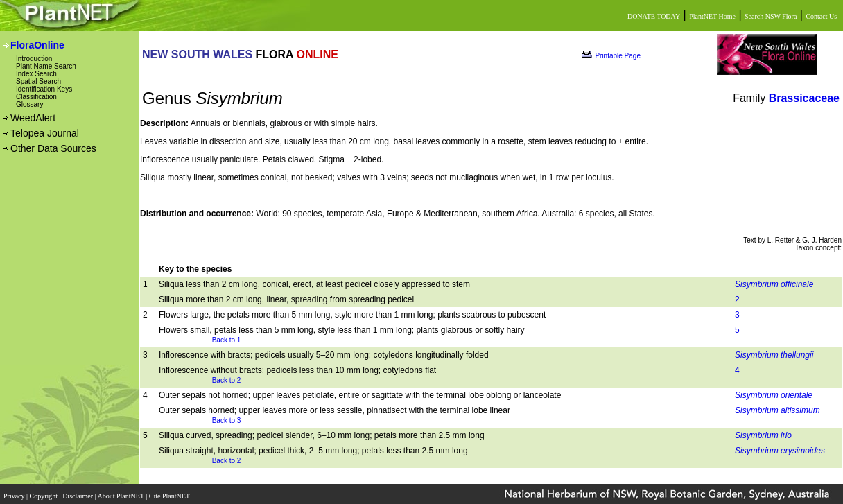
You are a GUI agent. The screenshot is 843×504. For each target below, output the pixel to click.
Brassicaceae (804, 98)
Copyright (45, 492)
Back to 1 (227, 340)
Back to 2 (227, 380)
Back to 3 (227, 420)
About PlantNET (121, 492)
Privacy (15, 492)
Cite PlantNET (170, 492)
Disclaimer (78, 492)
